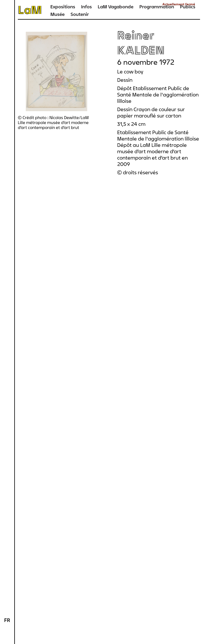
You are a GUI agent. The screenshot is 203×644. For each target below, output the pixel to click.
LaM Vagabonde (116, 7)
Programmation (157, 7)
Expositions (63, 7)
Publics (188, 7)
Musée (57, 14)
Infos (86, 7)
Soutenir (80, 14)
